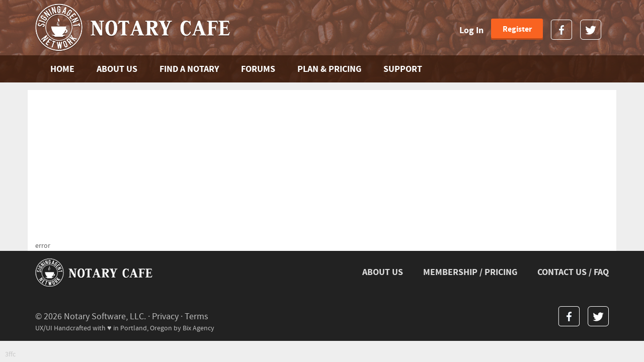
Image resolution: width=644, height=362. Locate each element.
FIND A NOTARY (189, 69)
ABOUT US (117, 69)
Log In (471, 30)
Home (62, 69)
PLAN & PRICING (329, 69)
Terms (196, 316)
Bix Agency (198, 328)
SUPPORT (403, 69)
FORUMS (258, 69)
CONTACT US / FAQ (573, 272)
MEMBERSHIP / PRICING (470, 272)
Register (517, 29)
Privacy (165, 316)
